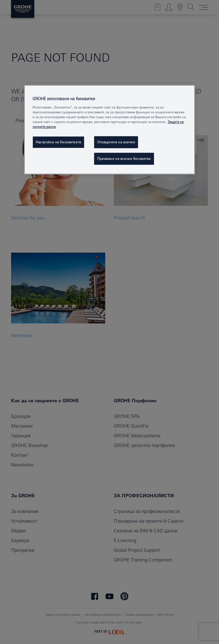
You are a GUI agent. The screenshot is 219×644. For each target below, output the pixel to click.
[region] (109, 130)
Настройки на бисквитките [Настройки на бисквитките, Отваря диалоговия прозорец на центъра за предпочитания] (58, 142)
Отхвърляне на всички (116, 142)
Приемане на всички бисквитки (124, 159)
